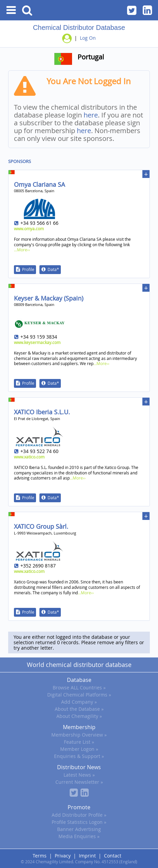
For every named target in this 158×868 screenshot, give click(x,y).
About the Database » (79, 709)
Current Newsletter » (79, 782)
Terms (40, 856)
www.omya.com (29, 229)
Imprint (87, 856)
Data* (53, 269)
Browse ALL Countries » (79, 688)
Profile (28, 269)
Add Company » (79, 702)
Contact (113, 856)
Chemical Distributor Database (79, 28)
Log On (88, 38)
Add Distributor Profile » (79, 815)
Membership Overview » (79, 735)
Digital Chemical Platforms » (79, 695)
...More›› (22, 250)
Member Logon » (79, 749)
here (91, 115)
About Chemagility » (79, 716)
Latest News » (79, 775)
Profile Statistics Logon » (79, 822)
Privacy (63, 856)
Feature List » (79, 742)
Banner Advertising (79, 829)
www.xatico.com (29, 457)
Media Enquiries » (79, 836)
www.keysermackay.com (37, 342)
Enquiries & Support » (79, 756)
